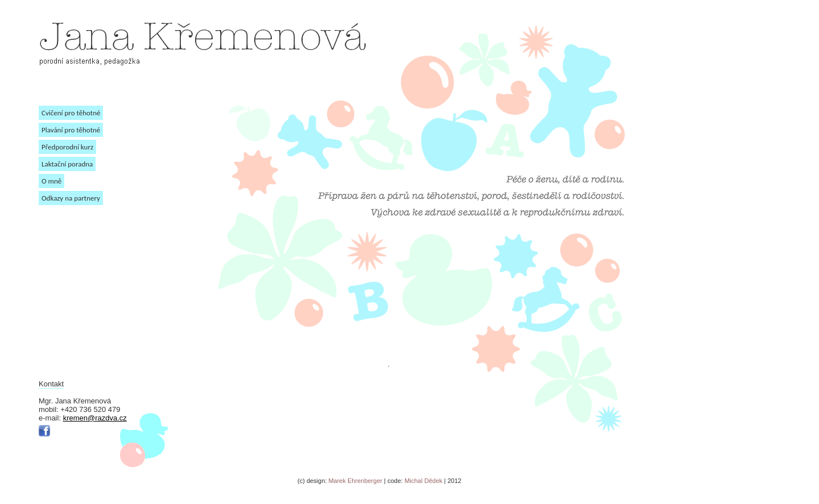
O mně (51, 181)
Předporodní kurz (67, 147)
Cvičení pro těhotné (71, 113)
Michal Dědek (424, 481)
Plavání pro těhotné (71, 130)
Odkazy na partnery (71, 198)
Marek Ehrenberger (354, 481)
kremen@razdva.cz (95, 418)
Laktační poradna (67, 164)
